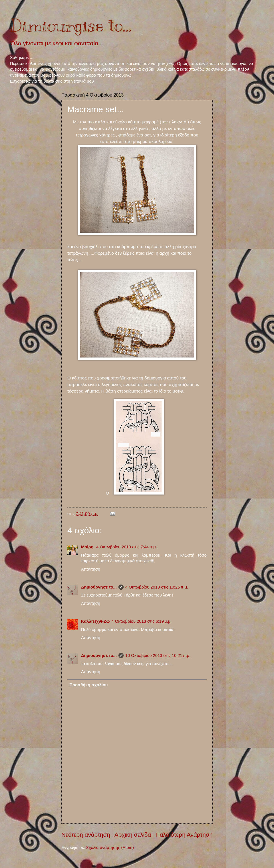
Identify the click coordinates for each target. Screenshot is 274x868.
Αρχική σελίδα (133, 835)
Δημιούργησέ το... (99, 587)
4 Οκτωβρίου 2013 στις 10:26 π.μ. (157, 587)
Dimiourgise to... (71, 26)
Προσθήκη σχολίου (88, 685)
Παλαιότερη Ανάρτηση (184, 835)
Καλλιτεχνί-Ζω (95, 621)
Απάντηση (91, 569)
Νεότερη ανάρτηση (86, 835)
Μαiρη (88, 547)
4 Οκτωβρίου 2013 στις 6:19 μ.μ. (141, 621)
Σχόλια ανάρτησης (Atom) (110, 847)
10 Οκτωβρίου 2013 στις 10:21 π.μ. (158, 655)
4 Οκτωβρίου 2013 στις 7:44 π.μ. (127, 547)
